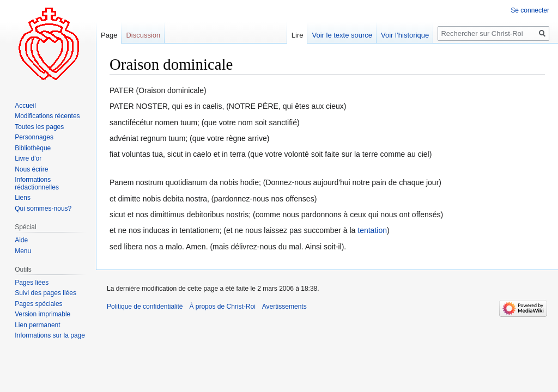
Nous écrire (31, 169)
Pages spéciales (38, 304)
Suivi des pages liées (46, 293)
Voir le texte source (342, 35)
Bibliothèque (33, 148)
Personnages (34, 137)
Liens (23, 198)
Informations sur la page (50, 335)
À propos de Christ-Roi (222, 307)
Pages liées (32, 283)
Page (109, 35)
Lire (298, 35)
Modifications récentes (47, 116)
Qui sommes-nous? (43, 209)
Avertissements (284, 307)
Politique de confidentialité (145, 307)
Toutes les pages (39, 127)
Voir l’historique (405, 35)
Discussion (143, 35)
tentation (372, 230)
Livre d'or (28, 158)
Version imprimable (43, 314)
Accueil (25, 106)
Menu (23, 251)
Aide (21, 240)
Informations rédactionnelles (37, 183)
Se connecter (530, 10)
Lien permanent (37, 325)
